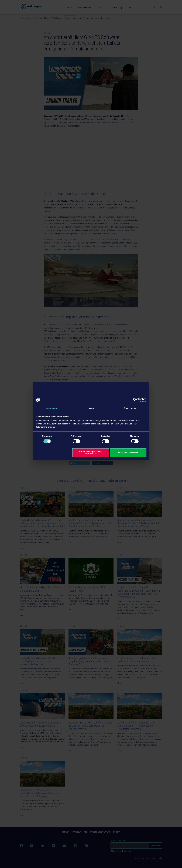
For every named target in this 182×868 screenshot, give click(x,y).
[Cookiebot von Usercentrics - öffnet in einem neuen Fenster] (135, 400)
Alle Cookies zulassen (128, 453)
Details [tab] (91, 408)
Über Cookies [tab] (130, 408)
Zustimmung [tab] (52, 408)
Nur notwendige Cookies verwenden (91, 453)
